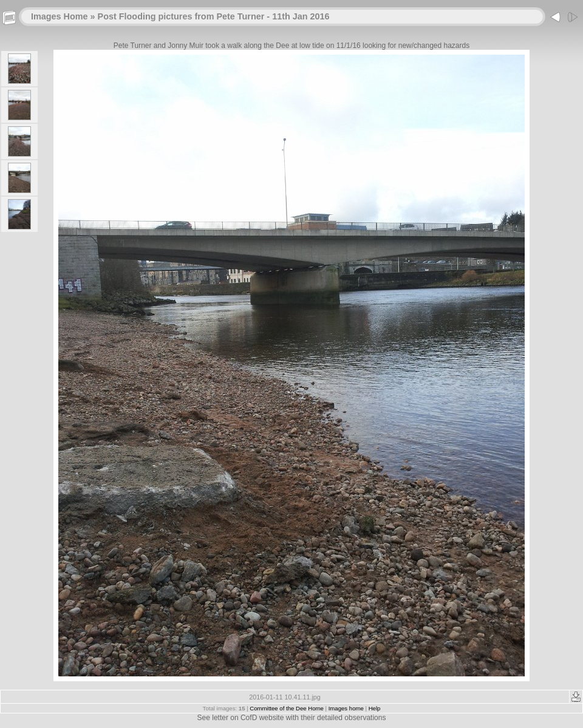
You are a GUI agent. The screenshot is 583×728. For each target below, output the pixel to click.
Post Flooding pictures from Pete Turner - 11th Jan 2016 (214, 16)
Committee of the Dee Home (287, 708)
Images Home (60, 16)
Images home (346, 708)
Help (375, 708)
